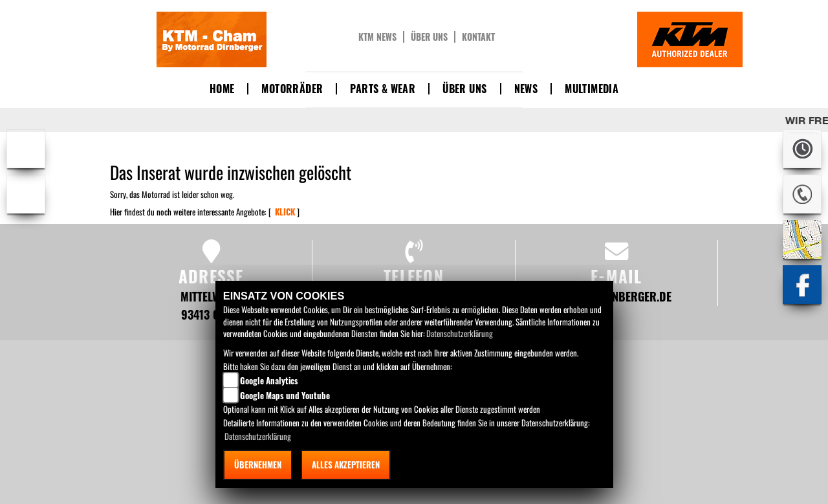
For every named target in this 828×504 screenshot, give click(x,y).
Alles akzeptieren (346, 465)
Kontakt (478, 37)
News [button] (526, 89)
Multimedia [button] (592, 89)
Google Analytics (269, 380)
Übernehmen (258, 465)
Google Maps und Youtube (285, 395)
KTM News (377, 37)
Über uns (429, 37)
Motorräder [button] (292, 89)
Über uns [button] (464, 89)
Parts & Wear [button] (383, 89)
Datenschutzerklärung (460, 333)
